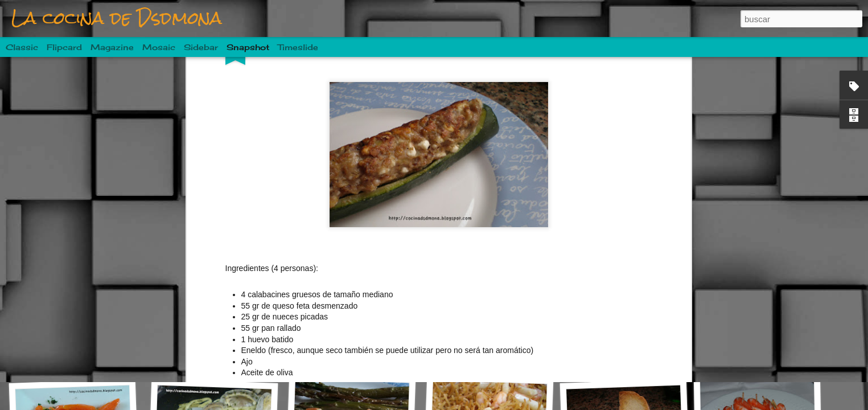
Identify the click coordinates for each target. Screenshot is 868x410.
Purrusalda (759, 351)
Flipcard (64, 47)
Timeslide (298, 47)
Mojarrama (77, 357)
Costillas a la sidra (354, 351)
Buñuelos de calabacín (633, 352)
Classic (22, 47)
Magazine (112, 47)
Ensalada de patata (491, 358)
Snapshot (248, 47)
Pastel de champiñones (224, 353)
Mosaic (159, 47)
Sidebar (201, 47)
